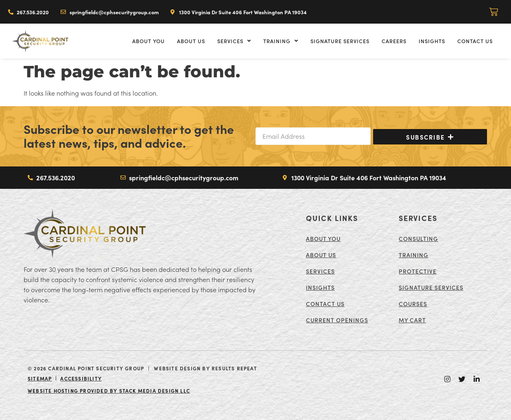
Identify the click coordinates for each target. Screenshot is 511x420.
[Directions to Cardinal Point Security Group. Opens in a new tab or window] (239, 12)
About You (148, 41)
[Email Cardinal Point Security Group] (109, 12)
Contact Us (475, 41)
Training (281, 41)
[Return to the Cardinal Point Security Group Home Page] (85, 234)
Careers (394, 41)
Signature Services (340, 41)
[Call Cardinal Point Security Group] (28, 12)
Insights (432, 41)
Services (234, 41)
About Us (191, 41)
